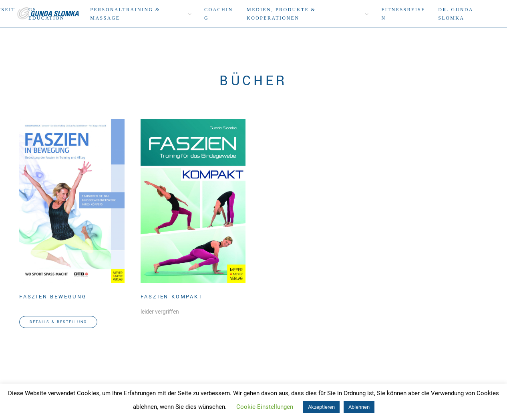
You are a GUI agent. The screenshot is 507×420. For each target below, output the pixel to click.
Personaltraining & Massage (125, 14)
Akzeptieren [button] (321, 407)
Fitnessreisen (403, 14)
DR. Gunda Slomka (456, 14)
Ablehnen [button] (359, 407)
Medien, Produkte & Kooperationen (281, 14)
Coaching (218, 14)
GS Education (46, 14)
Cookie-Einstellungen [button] (265, 407)
